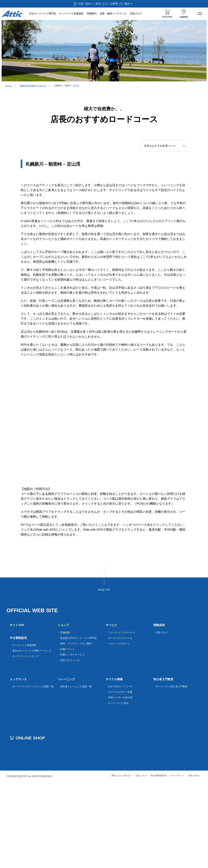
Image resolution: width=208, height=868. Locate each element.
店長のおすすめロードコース (33, 86)
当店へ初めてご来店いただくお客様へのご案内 (106, 4)
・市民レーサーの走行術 (119, 783)
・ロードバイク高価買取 (23, 731)
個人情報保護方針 (159, 861)
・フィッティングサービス (120, 718)
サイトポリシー (177, 861)
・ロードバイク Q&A (117, 788)
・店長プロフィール (69, 746)
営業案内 (92, 14)
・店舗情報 (64, 718)
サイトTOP (17, 711)
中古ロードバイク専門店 (42, 14)
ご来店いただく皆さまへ (121, 861)
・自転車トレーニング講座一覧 (75, 772)
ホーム (9, 86)
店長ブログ (136, 14)
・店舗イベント (66, 735)
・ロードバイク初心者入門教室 (170, 772)
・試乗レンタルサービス (71, 740)
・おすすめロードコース (119, 772)
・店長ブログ (161, 718)
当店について (141, 861)
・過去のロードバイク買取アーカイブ (30, 736)
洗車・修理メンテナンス (113, 14)
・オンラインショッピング (24, 742)
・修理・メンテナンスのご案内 (75, 729)
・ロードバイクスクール (119, 723)
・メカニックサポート (118, 729)
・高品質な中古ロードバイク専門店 (77, 723)
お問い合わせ (194, 861)
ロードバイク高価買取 (71, 14)
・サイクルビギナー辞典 (119, 777)
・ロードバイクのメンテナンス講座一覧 (32, 772)
